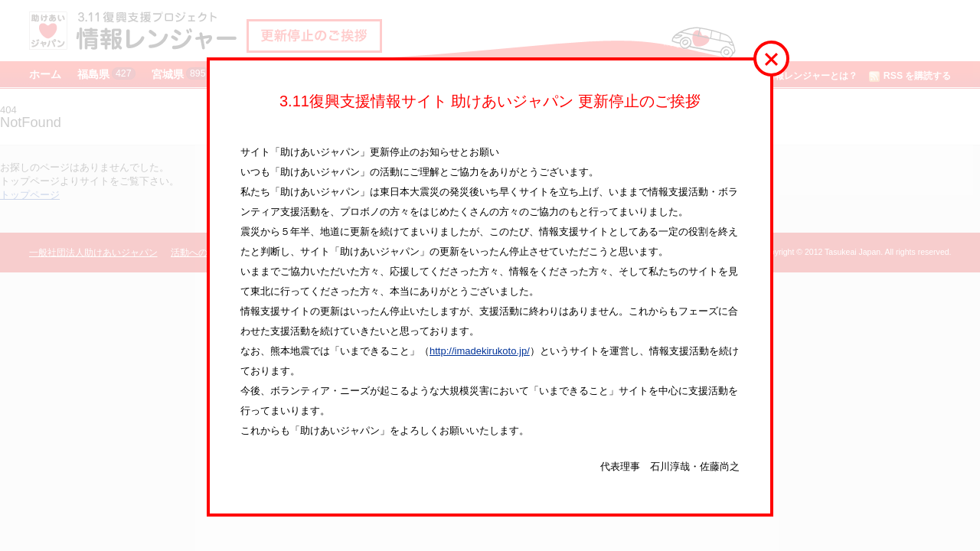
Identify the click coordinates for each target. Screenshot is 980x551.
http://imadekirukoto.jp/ (480, 351)
